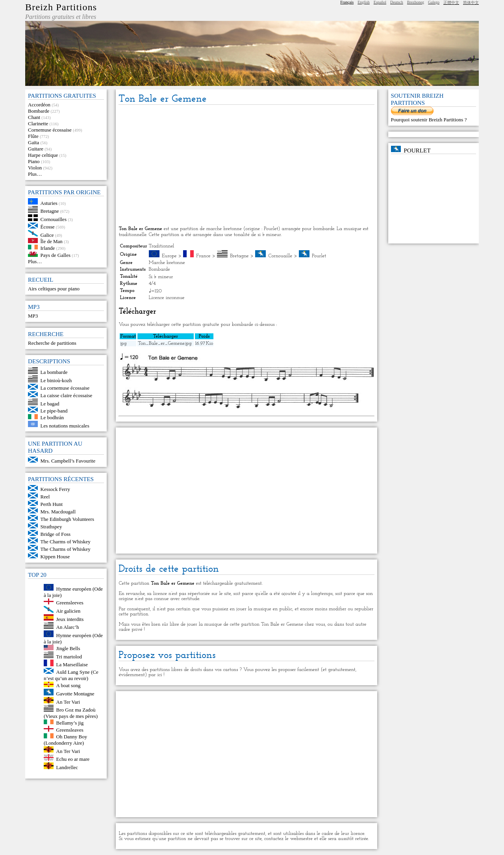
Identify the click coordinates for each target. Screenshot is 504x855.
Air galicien (69, 611)
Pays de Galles (56, 255)
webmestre (301, 839)
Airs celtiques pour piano (54, 289)
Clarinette (38, 124)
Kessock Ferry (55, 489)
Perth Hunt (52, 504)
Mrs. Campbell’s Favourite (68, 461)
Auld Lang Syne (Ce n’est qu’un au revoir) (71, 675)
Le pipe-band (54, 411)
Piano (34, 161)
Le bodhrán (52, 417)
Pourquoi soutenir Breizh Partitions (428, 120)
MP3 (33, 316)
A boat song (69, 685)
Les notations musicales (65, 425)
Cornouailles (54, 219)
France (203, 256)
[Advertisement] (246, 166)
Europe (169, 256)
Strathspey (51, 527)
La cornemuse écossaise (65, 388)
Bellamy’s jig (70, 722)
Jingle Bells (68, 648)
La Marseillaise (72, 664)
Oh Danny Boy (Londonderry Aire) (65, 740)
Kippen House (55, 557)
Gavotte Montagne (75, 694)
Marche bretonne (167, 263)
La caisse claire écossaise (67, 395)
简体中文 (471, 3)
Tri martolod (69, 656)
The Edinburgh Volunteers (68, 519)
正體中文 (451, 3)
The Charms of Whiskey (66, 542)
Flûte (33, 136)
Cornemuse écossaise (50, 130)
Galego (434, 2)
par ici (155, 675)
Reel (45, 497)
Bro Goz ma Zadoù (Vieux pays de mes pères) (71, 713)
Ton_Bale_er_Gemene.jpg (165, 343)
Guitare (36, 149)
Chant (34, 117)
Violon (35, 168)
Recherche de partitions (52, 343)
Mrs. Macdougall (58, 512)
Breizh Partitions (61, 7)
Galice (47, 235)
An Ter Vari (68, 702)
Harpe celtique (43, 155)
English (364, 2)
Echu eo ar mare (73, 759)
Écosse (48, 227)
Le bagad (50, 403)
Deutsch (397, 2)
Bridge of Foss (56, 534)
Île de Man (52, 241)
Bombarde (39, 111)
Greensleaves (70, 730)
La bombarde (54, 372)
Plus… (35, 174)
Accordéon (39, 105)
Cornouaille (280, 256)
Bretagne (50, 211)
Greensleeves (70, 603)
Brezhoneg (416, 2)
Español (380, 2)
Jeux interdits (70, 619)
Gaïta (33, 142)
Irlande (48, 248)
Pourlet (319, 256)
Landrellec (67, 767)
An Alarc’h (68, 627)
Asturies (49, 203)
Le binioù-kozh (56, 380)
